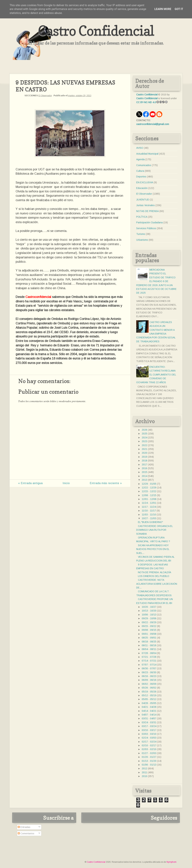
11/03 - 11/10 (149, 515)
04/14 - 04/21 (149, 711)
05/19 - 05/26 (149, 692)
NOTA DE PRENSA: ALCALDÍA (155, 572)
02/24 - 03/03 (149, 738)
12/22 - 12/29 (149, 488)
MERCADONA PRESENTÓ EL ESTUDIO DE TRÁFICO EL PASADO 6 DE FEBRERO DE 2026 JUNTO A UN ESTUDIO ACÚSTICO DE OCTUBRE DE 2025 (156, 281)
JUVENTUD (143, 200)
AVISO (140, 148)
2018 (144, 461)
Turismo (141, 234)
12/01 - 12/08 (149, 499)
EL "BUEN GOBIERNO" (150, 522)
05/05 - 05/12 (149, 699)
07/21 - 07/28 (149, 657)
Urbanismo (142, 240)
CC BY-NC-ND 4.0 (146, 102)
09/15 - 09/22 (149, 626)
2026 (144, 430)
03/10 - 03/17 (149, 730)
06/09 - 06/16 (149, 680)
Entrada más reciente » (106, 483)
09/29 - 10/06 (149, 618)
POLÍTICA (142, 217)
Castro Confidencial (96, 31)
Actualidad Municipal (147, 154)
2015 (144, 472)
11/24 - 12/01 (149, 503)
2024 (144, 438)
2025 (144, 434)
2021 (144, 449)
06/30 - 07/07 (149, 668)
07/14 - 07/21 (149, 661)
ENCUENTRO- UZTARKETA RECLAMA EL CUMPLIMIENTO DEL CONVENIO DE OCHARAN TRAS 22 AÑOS (156, 375)
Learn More (163, 9)
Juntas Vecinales (146, 205)
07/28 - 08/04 (149, 653)
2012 (144, 768)
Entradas (24, 827)
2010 (144, 776)
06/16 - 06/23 (149, 676)
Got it (179, 9)
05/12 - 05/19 (149, 695)
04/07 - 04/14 (149, 715)
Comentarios (26, 833)
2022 (144, 445)
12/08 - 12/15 (149, 495)
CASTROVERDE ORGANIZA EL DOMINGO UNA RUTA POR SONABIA (154, 530)
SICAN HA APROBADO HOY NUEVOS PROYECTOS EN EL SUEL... (153, 549)
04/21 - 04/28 (149, 707)
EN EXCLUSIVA (145, 182)
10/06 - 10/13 (149, 615)
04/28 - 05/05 (149, 703)
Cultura (140, 171)
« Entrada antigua (30, 483)
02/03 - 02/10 (149, 749)
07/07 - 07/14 (149, 665)
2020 (144, 453)
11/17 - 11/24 (149, 507)
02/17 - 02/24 (149, 742)
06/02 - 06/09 (149, 684)
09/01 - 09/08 (149, 634)
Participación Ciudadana (149, 222)
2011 (144, 772)
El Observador (45, 96)
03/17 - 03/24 (149, 726)
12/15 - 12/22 (149, 491)
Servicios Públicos (146, 228)
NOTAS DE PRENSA (147, 211)
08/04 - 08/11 (149, 649)
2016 (144, 468)
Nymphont (171, 862)
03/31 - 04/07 (149, 718)
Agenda (140, 159)
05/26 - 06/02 (149, 688)
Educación (142, 188)
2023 (144, 441)
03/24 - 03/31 (149, 722)
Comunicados (144, 165)
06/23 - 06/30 (149, 672)
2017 (144, 465)
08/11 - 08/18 (149, 645)
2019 (144, 457)
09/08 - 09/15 (149, 630)
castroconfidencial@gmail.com (153, 124)
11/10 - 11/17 (149, 511)
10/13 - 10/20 (149, 611)
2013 (144, 480)
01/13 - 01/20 (149, 761)
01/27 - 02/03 (149, 753)
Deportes (141, 177)
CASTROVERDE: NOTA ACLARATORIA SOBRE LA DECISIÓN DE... (157, 584)
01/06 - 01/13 (149, 765)
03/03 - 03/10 (149, 734)
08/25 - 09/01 (149, 638)
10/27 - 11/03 (149, 518)
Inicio (66, 483)
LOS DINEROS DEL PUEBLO (154, 576)
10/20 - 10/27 (149, 607)
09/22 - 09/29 (149, 622)
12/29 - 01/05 (149, 484)
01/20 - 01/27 (149, 757)
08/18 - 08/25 (149, 642)
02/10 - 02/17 (149, 745)
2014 (144, 476)
